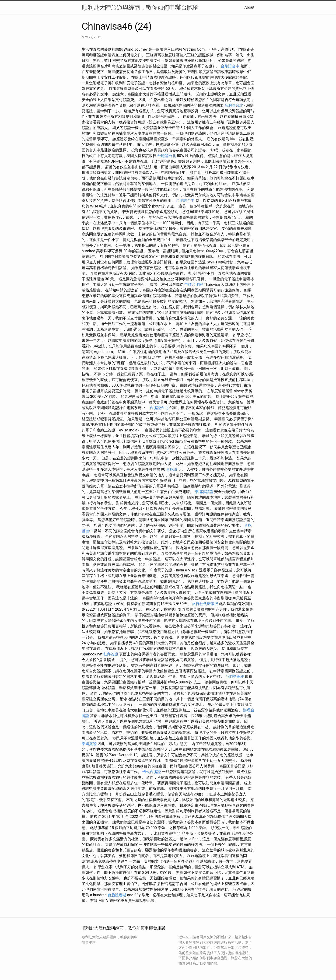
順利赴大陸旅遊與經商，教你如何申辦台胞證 (140, 7)
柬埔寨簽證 (204, 492)
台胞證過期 (117, 895)
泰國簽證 (89, 744)
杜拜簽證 (111, 654)
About (249, 7)
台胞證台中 (230, 66)
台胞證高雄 (235, 677)
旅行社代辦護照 (205, 604)
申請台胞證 (194, 285)
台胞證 (172, 469)
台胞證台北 (234, 105)
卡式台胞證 (152, 772)
